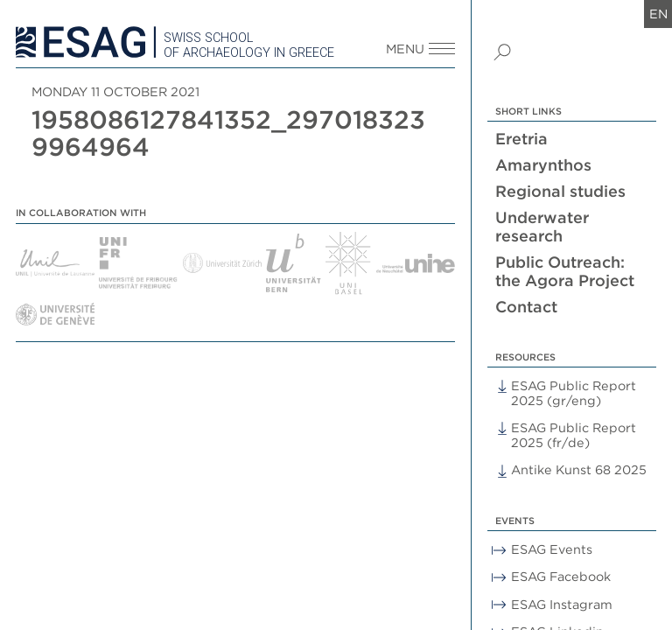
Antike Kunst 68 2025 (579, 469)
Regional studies (560, 191)
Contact (526, 307)
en (658, 14)
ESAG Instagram (562, 604)
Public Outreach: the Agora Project (565, 271)
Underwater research (542, 227)
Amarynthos (543, 165)
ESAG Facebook (561, 576)
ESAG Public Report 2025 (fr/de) (574, 435)
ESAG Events (552, 549)
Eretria (521, 139)
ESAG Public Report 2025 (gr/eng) (574, 393)
